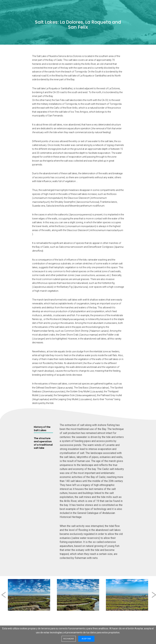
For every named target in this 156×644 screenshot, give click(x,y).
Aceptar (86, 639)
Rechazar (69, 639)
